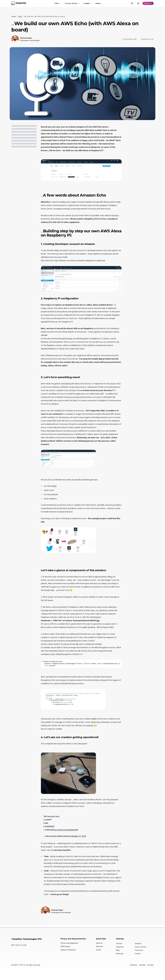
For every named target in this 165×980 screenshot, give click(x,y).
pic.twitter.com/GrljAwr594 (66, 830)
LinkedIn (142, 965)
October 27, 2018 (78, 836)
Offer (57, 3)
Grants (98, 950)
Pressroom (139, 950)
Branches (99, 946)
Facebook (134, 965)
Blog (118, 950)
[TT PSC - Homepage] (19, 3)
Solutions (138, 943)
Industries (120, 947)
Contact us (148, 3)
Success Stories (72, 3)
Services (119, 943)
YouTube (150, 965)
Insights (87, 3)
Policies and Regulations (69, 943)
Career (98, 3)
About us (99, 943)
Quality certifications (68, 950)
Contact (138, 954)
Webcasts (120, 954)
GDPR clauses (65, 946)
